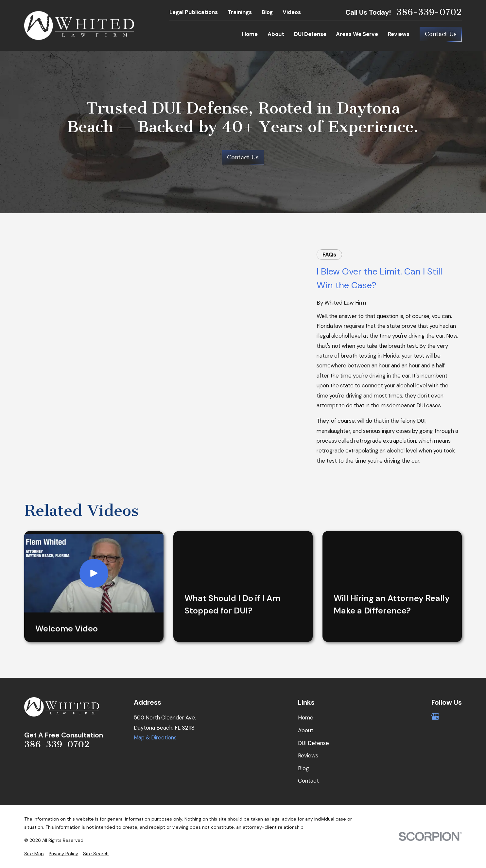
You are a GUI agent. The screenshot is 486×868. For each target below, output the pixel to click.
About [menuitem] (276, 34)
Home (306, 717)
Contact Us (441, 34)
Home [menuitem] (250, 34)
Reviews (308, 755)
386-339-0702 (429, 12)
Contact (308, 781)
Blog (267, 12)
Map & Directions (155, 737)
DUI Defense (313, 743)
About (306, 730)
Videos (292, 12)
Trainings (240, 12)
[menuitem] (34, 854)
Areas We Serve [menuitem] (357, 34)
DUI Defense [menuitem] (310, 34)
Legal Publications (194, 12)
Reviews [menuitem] (399, 34)
